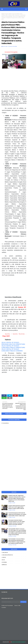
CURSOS (4, 557)
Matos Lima (5, 46)
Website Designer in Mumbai (19, 642)
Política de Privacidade (7, 605)
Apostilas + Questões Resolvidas (15, 334)
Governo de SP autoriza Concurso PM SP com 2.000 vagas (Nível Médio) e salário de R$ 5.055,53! (17, 507)
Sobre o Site (17, 605)
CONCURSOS (5, 553)
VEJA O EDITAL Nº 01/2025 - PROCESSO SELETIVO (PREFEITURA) (13, 343)
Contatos (4, 607)
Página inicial (5, 14)
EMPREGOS (4, 565)
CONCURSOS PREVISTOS (7, 555)
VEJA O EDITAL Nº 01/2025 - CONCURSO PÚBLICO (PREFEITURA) (13, 347)
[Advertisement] (14, 384)
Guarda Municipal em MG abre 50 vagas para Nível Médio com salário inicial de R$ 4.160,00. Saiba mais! (17, 514)
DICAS (3, 560)
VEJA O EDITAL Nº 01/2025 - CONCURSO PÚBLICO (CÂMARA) (12, 350)
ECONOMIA (4, 562)
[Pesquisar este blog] (11, 602)
